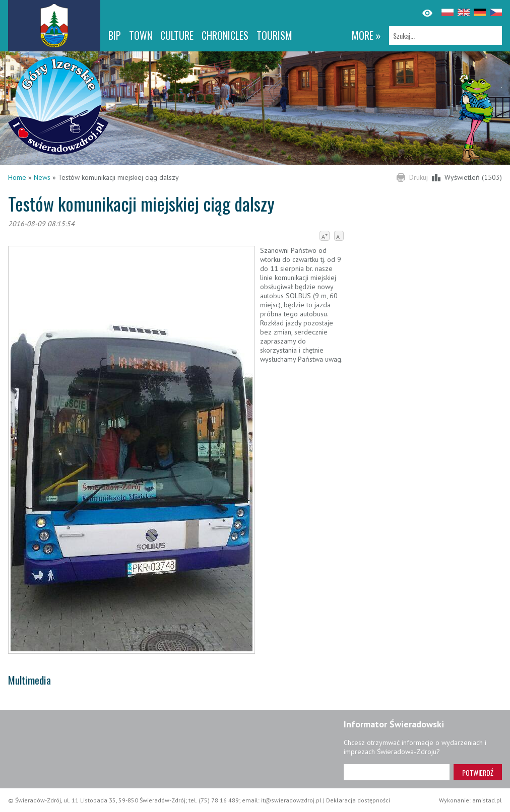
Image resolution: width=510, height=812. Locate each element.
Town (141, 35)
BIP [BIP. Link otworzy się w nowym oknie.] (115, 35)
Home (17, 177)
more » (366, 35)
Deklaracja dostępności (358, 800)
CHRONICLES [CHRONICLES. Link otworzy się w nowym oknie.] (225, 35)
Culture (177, 35)
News (42, 177)
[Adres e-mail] (397, 772)
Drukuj (419, 177)
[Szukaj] (445, 36)
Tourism (274, 35)
